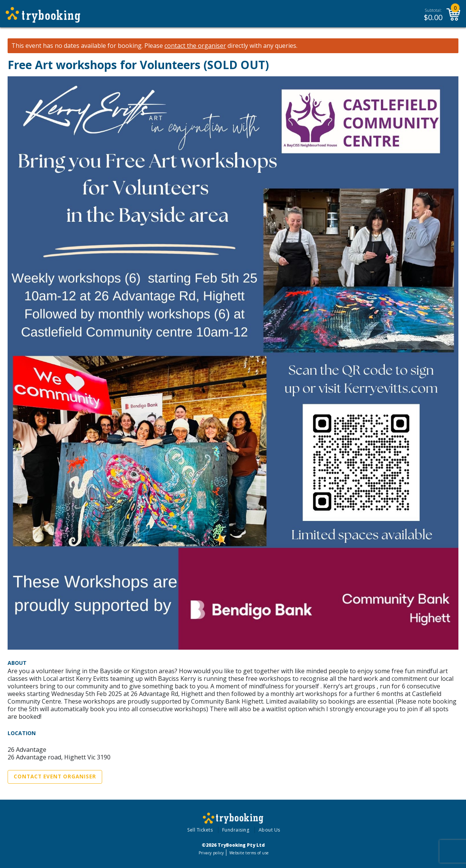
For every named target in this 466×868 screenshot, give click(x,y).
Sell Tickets (200, 830)
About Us (269, 830)
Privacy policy (211, 853)
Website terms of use (249, 853)
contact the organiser (195, 46)
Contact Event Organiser (55, 776)
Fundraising (236, 830)
